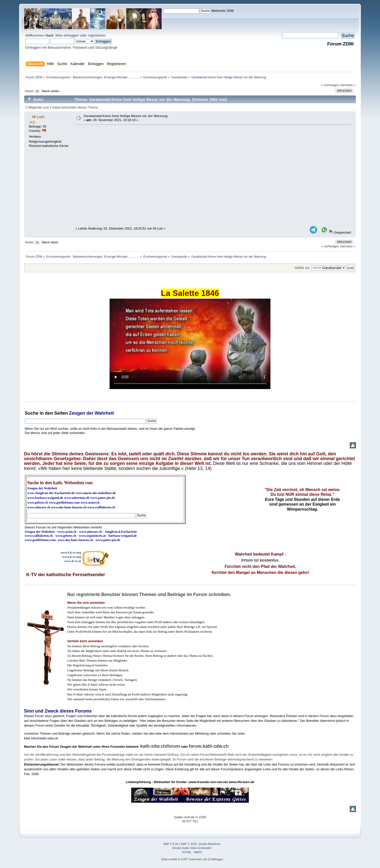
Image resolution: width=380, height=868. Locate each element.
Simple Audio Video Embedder (192, 848)
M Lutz (39, 117)
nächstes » (348, 85)
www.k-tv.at (73, 561)
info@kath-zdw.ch (45, 738)
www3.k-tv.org (71, 552)
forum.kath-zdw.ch (209, 746)
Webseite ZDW (223, 11)
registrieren (97, 35)
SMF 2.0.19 (171, 844)
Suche (32, 413)
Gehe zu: (302, 268)
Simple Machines (210, 844)
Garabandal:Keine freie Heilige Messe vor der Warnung (126, 116)
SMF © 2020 (189, 844)
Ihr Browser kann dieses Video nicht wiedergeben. (190, 344)
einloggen (71, 35)
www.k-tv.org (72, 557)
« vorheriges (330, 85)
